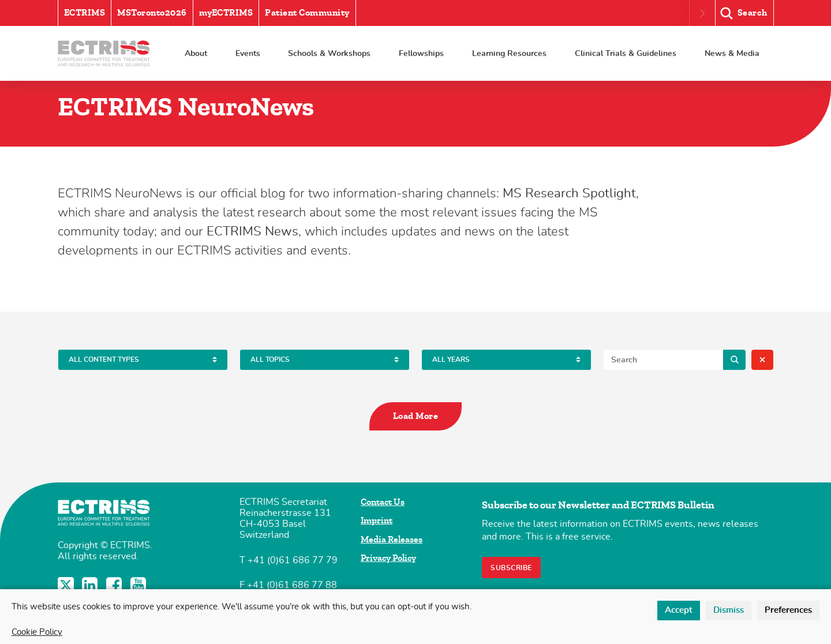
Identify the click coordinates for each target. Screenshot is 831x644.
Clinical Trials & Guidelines (626, 53)
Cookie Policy (37, 632)
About (196, 53)
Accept (679, 610)
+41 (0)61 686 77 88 (292, 585)
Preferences (788, 610)
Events (248, 53)
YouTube (140, 585)
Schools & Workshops (329, 53)
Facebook (115, 585)
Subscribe (511, 568)
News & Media (732, 53)
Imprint (377, 521)
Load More (416, 416)
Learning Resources (509, 53)
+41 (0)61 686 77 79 (293, 560)
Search (734, 360)
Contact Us (383, 502)
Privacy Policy (388, 558)
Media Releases (392, 540)
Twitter (67, 585)
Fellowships (421, 53)
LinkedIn (91, 585)
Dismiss (729, 610)
